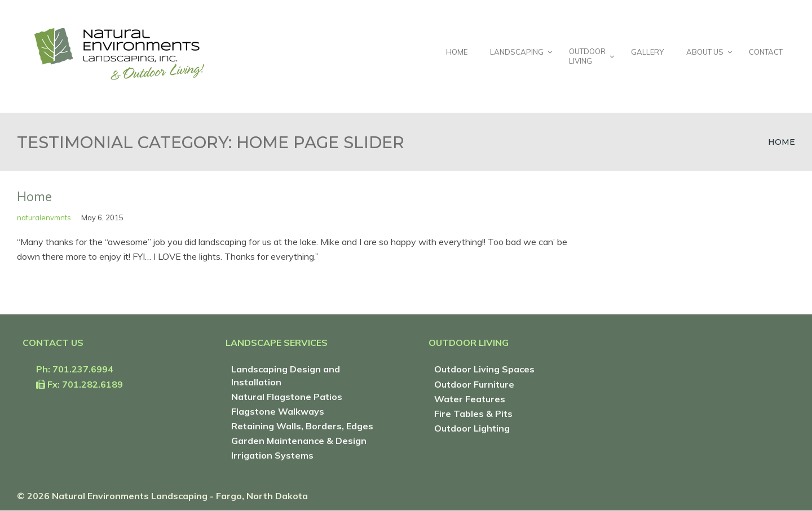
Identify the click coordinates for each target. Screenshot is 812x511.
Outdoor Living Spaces (484, 369)
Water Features (470, 399)
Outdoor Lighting (472, 428)
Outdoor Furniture (474, 384)
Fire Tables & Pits (473, 414)
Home (782, 142)
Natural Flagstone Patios (287, 397)
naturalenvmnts (44, 217)
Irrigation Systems (272, 455)
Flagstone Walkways (278, 411)
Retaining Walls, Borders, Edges (302, 426)
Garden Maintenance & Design (299, 441)
